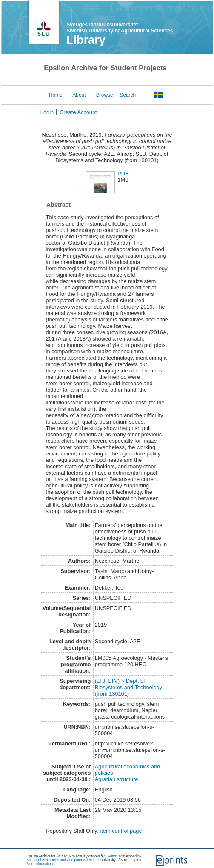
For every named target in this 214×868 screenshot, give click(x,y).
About (79, 95)
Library (86, 40)
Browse (105, 95)
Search (128, 95)
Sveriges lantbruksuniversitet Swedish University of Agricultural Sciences (120, 28)
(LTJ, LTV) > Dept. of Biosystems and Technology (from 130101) (128, 687)
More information (40, 864)
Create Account (78, 112)
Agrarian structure (117, 779)
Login (47, 112)
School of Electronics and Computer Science (61, 860)
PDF (123, 173)
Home (56, 95)
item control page (121, 831)
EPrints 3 (113, 856)
